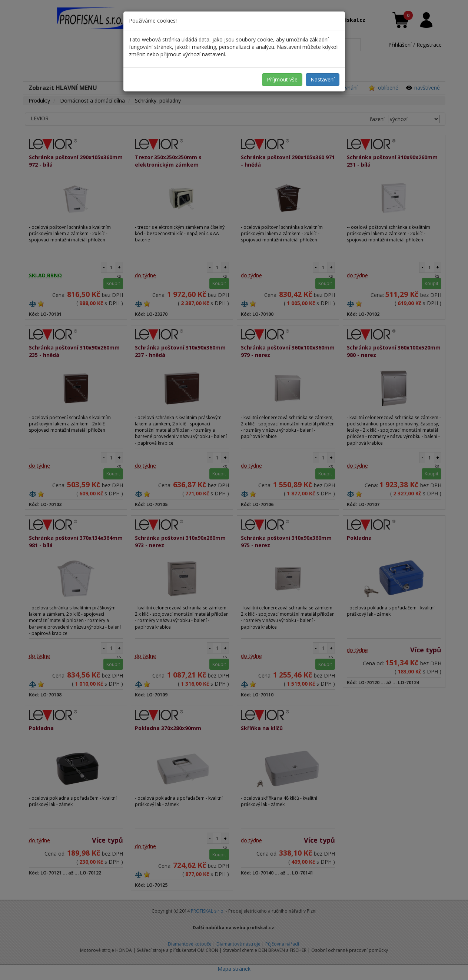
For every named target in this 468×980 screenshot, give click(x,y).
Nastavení (323, 79)
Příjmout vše (282, 79)
